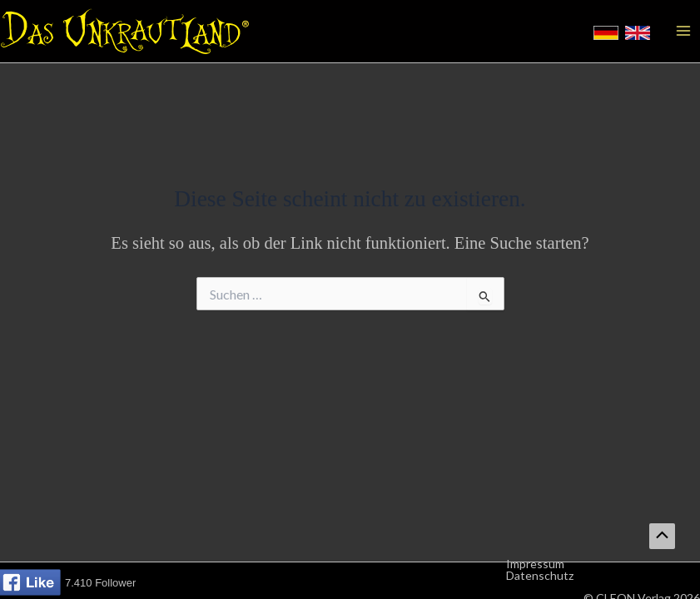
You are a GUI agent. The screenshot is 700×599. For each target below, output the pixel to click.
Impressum (535, 564)
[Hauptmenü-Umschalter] (684, 31)
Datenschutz (540, 576)
